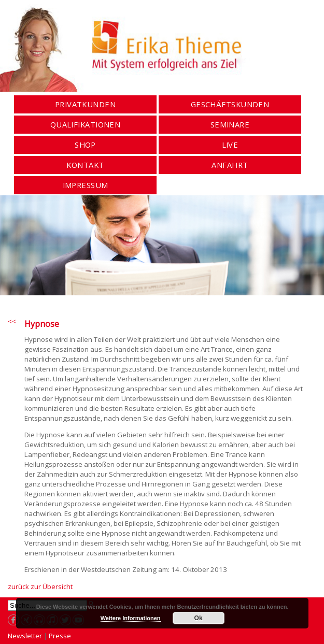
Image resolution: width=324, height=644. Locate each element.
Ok (199, 618)
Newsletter (25, 636)
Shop (85, 145)
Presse (60, 636)
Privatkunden (85, 104)
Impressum (86, 185)
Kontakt (85, 165)
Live (230, 145)
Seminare (230, 125)
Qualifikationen (86, 125)
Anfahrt (230, 165)
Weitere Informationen (131, 618)
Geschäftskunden (230, 104)
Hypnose (42, 324)
